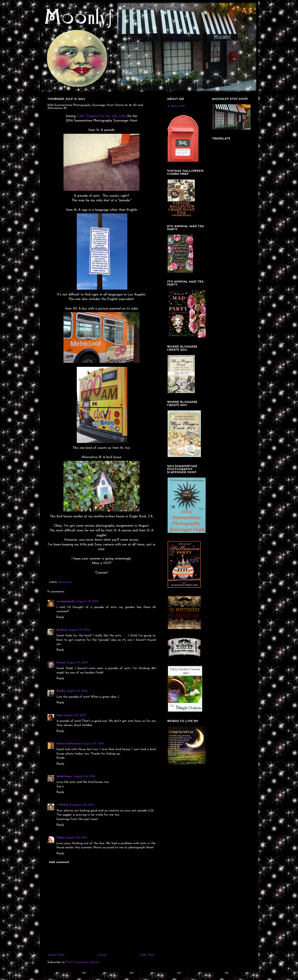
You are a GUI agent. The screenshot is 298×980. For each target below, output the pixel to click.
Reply (60, 617)
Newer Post (56, 955)
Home (102, 955)
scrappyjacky (66, 601)
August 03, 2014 (93, 744)
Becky (61, 691)
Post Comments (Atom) (83, 962)
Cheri (60, 838)
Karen (61, 663)
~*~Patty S (64, 805)
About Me (178, 106)
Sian (59, 715)
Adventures (65, 582)
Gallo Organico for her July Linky (101, 116)
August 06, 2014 (76, 838)
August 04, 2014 (84, 776)
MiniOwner (64, 776)
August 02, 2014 (75, 715)
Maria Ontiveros (69, 744)
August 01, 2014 (87, 601)
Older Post (147, 955)
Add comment (59, 862)
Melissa (62, 630)
